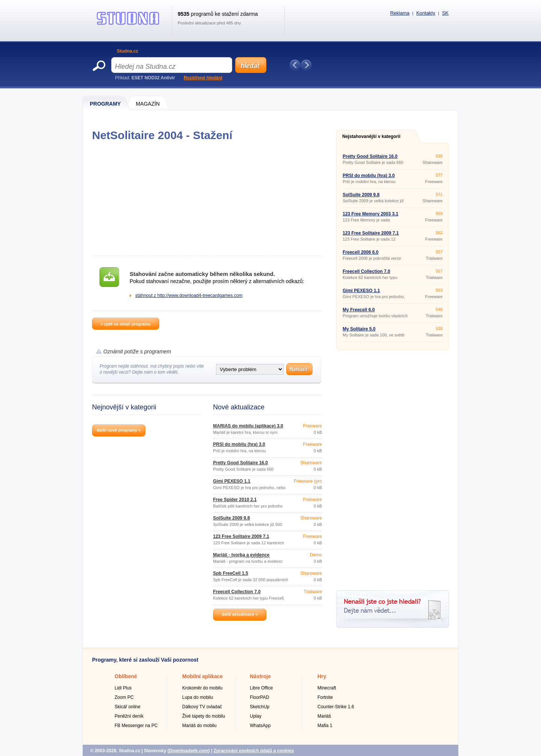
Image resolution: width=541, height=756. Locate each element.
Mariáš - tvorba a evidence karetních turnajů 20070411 (242, 557)
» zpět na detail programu (126, 324)
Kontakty (426, 13)
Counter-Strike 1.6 (336, 707)
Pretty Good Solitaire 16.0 (240, 463)
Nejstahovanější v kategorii (371, 136)
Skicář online (128, 707)
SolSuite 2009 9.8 (231, 518)
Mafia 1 (325, 726)
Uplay (256, 716)
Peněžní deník (129, 716)
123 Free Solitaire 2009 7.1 (241, 536)
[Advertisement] (207, 198)
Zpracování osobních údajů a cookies (254, 751)
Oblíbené (126, 676)
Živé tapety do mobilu (204, 716)
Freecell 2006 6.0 (360, 252)
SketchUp (260, 707)
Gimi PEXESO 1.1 (232, 481)
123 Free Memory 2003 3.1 (370, 214)
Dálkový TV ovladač (202, 707)
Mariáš (324, 716)
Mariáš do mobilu (199, 726)
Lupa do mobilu (198, 697)
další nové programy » (119, 430)
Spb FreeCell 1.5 (230, 573)
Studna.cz (128, 51)
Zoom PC (124, 697)
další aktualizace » (240, 614)
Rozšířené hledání (203, 78)
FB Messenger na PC (136, 726)
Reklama (400, 13)
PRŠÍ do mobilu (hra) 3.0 (239, 444)
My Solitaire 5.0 (359, 329)
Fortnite (325, 697)
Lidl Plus (123, 688)
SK (445, 13)
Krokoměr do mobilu (202, 688)
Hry (322, 676)
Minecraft (327, 688)
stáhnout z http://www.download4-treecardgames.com (189, 295)
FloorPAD (259, 697)
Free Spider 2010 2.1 (235, 500)
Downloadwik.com (189, 751)
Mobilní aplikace (202, 676)
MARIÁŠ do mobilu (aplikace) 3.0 (248, 426)
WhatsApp (260, 726)
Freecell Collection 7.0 (237, 592)
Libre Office (261, 688)
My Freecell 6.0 (359, 310)
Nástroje (260, 676)
